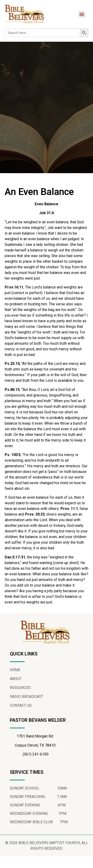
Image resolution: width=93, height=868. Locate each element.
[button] (82, 14)
